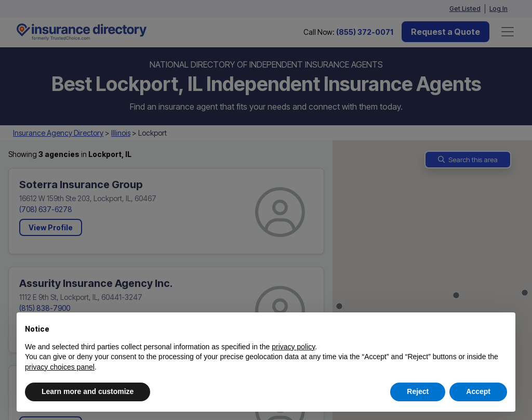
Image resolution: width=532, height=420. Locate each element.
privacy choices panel (60, 367)
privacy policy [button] (293, 347)
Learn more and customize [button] (88, 391)
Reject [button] (418, 391)
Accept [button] (478, 391)
